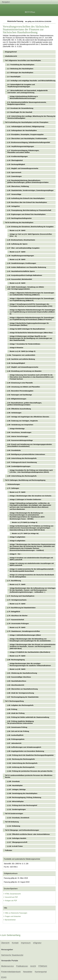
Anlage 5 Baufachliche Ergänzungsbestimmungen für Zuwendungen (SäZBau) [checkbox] (29, 324)
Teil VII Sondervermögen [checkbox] (14, 814)
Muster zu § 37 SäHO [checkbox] (17, 252)
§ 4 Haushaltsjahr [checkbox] (14, 77)
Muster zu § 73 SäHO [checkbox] (17, 604)
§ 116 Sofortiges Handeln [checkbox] (17, 838)
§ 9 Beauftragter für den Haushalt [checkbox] (20, 112)
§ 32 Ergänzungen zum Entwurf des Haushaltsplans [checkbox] (26, 214)
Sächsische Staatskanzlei (12, 955)
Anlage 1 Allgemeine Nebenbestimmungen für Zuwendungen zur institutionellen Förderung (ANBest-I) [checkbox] (32, 294)
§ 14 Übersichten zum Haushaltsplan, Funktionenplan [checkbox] (27, 138)
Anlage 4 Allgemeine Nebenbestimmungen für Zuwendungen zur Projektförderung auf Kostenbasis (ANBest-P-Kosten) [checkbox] (32, 319)
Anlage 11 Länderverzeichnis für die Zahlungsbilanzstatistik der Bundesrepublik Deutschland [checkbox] (32, 570)
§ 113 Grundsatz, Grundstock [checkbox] (18, 818)
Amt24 (33, 966)
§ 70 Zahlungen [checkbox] (13, 488)
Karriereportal (41, 972)
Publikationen (22, 966)
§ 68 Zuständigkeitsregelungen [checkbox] (19, 466)
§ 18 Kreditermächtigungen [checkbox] (18, 156)
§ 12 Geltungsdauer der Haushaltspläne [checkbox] (22, 130)
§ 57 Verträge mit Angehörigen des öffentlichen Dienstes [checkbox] (28, 417)
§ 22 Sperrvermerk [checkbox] (14, 172)
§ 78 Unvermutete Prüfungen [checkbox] (18, 624)
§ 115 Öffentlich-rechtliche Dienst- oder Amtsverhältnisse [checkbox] (29, 834)
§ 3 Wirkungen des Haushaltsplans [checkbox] (20, 73)
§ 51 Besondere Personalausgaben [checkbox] (20, 391)
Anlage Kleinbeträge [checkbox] (17, 429)
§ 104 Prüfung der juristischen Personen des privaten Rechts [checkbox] (30, 771)
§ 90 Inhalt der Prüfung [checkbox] (16, 713)
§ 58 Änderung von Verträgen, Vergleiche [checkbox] (23, 421)
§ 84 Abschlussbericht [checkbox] (16, 685)
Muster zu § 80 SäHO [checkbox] (17, 669)
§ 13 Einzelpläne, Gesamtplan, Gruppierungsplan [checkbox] (25, 134)
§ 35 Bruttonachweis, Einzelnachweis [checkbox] (21, 240)
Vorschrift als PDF (11, 897)
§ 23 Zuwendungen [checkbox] (15, 176)
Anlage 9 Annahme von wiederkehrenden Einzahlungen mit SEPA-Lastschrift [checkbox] (31, 559)
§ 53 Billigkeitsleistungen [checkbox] (17, 399)
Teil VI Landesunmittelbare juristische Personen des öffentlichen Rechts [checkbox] (29, 776)
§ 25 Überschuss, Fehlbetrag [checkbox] (18, 186)
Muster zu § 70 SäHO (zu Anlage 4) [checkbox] (25, 522)
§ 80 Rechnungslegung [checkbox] (16, 660)
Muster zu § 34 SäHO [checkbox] (17, 230)
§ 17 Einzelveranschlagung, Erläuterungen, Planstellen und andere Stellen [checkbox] (23, 151)
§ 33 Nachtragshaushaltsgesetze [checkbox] (19, 218)
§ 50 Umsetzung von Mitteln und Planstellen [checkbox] (24, 387)
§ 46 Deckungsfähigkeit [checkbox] (16, 363)
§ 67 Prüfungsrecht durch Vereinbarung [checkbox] (22, 462)
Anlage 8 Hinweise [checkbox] (16, 348)
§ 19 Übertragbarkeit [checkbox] (15, 160)
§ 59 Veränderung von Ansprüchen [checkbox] (20, 425)
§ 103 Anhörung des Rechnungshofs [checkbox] (21, 767)
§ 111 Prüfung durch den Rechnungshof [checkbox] (22, 805)
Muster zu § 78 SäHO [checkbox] (17, 627)
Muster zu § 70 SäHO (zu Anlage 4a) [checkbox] (25, 533)
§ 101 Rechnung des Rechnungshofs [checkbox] (21, 759)
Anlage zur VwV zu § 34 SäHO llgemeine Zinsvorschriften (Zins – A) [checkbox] (31, 235)
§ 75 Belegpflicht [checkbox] (14, 612)
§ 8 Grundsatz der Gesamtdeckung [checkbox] (20, 108)
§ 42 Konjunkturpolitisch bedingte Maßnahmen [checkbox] (25, 275)
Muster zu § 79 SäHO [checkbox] (17, 656)
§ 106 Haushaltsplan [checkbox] (15, 785)
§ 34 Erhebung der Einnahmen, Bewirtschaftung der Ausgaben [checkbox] (30, 227)
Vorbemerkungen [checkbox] (14, 484)
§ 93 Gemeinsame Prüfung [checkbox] (17, 727)
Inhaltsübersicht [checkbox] (11, 56)
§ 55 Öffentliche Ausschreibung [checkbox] (19, 409)
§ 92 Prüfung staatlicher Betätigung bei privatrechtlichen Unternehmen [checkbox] (21, 722)
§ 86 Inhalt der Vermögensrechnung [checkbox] (21, 693)
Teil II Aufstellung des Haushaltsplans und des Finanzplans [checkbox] (27, 122)
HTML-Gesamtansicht (12, 894)
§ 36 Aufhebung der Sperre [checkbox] (17, 244)
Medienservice (7, 966)
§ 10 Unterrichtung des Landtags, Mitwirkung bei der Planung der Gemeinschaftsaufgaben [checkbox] (31, 117)
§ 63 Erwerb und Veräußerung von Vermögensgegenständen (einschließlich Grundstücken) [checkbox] (30, 445)
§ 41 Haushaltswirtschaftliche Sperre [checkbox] (21, 271)
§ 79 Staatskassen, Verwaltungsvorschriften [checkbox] (24, 631)
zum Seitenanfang (10, 935)
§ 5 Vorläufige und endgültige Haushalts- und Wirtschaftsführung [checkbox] (31, 81)
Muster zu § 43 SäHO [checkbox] (17, 283)
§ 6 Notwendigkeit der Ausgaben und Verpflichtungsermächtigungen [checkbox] (21, 86)
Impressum (26, 943)
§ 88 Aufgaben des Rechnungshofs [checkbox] (20, 705)
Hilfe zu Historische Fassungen (15, 913)
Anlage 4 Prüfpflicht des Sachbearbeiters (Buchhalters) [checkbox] (30, 652)
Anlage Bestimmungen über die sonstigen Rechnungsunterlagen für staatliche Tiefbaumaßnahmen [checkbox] (30, 664)
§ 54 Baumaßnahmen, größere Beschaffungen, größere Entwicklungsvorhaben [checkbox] (25, 404)
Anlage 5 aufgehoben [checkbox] (17, 537)
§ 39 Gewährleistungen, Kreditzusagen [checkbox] (22, 263)
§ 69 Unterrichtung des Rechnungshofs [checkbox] (22, 476)
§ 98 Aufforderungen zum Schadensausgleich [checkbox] (24, 747)
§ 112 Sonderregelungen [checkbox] (17, 809)
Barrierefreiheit (9, 920)
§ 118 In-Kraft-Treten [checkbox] (15, 846)
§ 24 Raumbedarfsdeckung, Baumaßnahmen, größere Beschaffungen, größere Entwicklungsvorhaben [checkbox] (28, 181)
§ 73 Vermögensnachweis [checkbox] (17, 600)
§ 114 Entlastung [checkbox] (14, 826)
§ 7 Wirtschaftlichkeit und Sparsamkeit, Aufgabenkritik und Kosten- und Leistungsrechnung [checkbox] (27, 91)
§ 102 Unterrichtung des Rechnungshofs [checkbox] (22, 763)
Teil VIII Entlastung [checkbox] (12, 822)
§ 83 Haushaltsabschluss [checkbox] (17, 681)
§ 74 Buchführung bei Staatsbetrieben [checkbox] (21, 608)
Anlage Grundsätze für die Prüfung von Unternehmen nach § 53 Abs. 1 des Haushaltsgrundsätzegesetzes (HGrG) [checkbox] (31, 471)
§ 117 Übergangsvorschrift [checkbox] (17, 842)
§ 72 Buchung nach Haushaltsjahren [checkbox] (21, 596)
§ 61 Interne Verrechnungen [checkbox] (18, 436)
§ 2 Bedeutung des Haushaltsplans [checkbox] (20, 69)
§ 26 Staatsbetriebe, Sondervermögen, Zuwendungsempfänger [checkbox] (30, 190)
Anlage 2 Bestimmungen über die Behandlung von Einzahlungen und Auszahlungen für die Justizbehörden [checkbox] (30, 640)
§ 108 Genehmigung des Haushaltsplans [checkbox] (22, 793)
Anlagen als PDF (10, 901)
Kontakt (15, 943)
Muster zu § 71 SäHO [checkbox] (17, 584)
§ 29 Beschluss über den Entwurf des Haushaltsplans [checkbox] (27, 202)
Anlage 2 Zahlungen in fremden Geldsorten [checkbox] (25, 499)
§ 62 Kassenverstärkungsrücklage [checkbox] (20, 440)
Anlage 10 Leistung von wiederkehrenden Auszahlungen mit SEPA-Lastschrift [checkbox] (32, 564)
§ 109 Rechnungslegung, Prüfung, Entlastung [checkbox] (24, 797)
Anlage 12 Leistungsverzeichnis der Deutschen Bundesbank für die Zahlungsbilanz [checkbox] (32, 576)
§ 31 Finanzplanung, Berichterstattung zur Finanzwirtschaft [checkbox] (29, 210)
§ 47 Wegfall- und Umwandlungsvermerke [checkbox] (23, 367)
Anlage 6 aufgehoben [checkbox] (17, 541)
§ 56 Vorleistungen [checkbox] (14, 413)
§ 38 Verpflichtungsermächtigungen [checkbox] (21, 256)
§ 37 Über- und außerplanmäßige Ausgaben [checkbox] (23, 248)
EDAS (4, 977)
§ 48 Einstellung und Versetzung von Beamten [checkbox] (24, 371)
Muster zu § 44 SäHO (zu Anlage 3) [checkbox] (22, 351)
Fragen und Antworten (12, 916)
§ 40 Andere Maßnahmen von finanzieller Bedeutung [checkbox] (27, 267)
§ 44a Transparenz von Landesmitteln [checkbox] (21, 355)
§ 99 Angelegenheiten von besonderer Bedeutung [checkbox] (26, 751)
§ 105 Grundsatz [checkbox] (14, 781)
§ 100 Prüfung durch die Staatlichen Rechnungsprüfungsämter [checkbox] (31, 755)
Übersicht (5, 943)
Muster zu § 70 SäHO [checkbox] (17, 492)
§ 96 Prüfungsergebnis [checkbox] (16, 739)
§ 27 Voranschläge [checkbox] (14, 194)
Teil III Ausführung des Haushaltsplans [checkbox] (19, 223)
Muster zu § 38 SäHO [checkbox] (17, 259)
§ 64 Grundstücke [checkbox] (14, 450)
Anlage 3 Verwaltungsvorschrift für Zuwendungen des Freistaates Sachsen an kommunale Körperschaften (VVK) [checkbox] (31, 305)
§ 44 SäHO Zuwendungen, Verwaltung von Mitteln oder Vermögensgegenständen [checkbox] (26, 288)
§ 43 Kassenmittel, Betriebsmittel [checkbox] (20, 279)
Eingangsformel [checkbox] (11, 52)
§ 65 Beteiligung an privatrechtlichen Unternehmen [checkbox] (26, 454)
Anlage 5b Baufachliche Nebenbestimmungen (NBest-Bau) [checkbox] (31, 333)
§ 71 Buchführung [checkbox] (14, 581)
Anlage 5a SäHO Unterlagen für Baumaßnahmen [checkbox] (27, 329)
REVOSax (30, 12)
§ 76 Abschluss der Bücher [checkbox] (17, 616)
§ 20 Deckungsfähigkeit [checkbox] (16, 164)
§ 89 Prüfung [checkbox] (12, 709)
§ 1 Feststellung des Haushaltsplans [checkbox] (21, 65)
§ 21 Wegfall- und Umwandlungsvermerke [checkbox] (23, 168)
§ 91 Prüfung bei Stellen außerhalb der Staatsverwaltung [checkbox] (28, 717)
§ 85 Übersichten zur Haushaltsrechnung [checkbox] (23, 689)
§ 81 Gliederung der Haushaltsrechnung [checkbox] (22, 673)
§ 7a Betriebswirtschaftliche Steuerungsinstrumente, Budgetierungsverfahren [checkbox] (27, 103)
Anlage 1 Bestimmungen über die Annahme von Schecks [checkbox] (30, 496)
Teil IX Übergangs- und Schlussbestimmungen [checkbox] (22, 830)
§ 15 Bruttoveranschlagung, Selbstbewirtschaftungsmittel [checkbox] (29, 142)
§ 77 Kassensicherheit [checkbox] (16, 620)
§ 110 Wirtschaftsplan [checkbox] (15, 801)
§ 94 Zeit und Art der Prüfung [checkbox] (18, 731)
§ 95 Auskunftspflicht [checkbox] (15, 735)
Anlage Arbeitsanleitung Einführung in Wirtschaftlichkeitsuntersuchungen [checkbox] (24, 97)
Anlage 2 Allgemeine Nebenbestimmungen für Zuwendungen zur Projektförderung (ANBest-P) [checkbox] (32, 299)
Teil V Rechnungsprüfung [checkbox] (14, 701)
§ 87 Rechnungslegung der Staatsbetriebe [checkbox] (23, 697)
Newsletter (28, 972)
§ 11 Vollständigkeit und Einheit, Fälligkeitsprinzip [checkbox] (26, 127)
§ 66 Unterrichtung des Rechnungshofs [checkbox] (22, 458)
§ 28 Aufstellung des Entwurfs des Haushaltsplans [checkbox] (26, 198)
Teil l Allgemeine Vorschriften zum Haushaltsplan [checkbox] (23, 60)
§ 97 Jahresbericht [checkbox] (14, 743)
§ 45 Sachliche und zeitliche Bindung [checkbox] (21, 359)
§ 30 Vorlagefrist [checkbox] (14, 206)
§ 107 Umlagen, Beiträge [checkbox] (16, 789)
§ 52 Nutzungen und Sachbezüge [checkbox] (20, 395)
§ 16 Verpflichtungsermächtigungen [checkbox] (21, 146)
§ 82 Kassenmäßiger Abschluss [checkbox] (19, 677)
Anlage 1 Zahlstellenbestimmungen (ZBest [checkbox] (25, 635)
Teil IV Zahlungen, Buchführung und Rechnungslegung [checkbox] (25, 480)
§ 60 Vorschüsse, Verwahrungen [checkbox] (19, 432)
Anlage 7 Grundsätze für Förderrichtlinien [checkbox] (25, 344)
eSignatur (37, 943)
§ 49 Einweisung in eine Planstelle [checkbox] (20, 383)
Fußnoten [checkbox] (9, 850)
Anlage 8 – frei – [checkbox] (16, 554)
